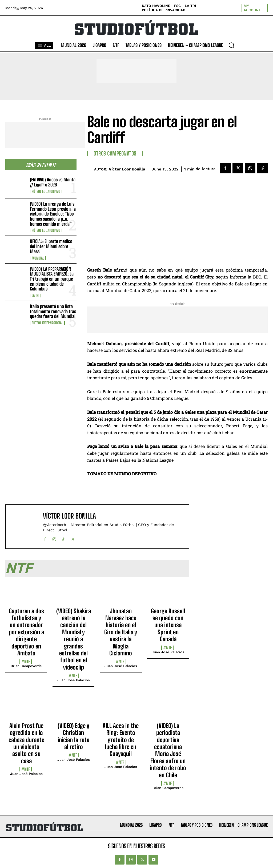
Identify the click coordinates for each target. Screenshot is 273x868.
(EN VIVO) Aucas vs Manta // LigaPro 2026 (53, 182)
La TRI (35, 296)
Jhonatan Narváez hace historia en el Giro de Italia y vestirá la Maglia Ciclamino (121, 632)
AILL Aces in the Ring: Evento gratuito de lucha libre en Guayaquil (121, 740)
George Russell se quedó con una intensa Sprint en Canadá (168, 625)
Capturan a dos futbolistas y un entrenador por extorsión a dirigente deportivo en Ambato (26, 632)
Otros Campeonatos (115, 153)
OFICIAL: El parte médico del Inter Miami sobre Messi (51, 246)
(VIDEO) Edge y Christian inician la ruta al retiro (73, 736)
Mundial (38, 258)
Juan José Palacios (74, 680)
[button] (231, 45)
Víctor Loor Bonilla (127, 169)
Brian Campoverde (26, 666)
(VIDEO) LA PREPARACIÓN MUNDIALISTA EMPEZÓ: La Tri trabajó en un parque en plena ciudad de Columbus (52, 279)
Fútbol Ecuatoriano (46, 192)
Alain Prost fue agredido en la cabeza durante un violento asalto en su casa (26, 743)
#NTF (26, 662)
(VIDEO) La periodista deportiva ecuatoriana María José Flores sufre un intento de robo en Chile (168, 750)
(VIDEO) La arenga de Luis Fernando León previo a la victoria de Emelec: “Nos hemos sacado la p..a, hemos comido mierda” (53, 214)
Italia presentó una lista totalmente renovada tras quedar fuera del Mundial (53, 311)
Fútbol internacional (47, 323)
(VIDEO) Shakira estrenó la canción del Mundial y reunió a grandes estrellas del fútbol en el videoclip (74, 639)
